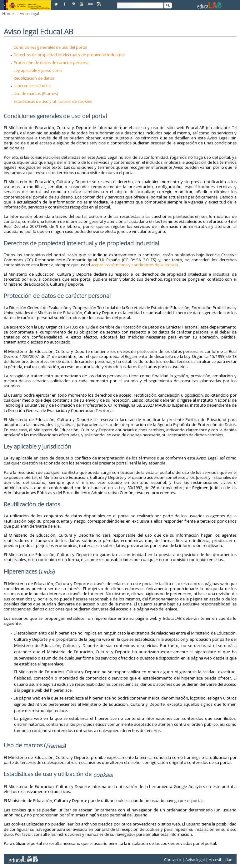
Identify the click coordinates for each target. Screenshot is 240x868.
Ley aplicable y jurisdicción (38, 70)
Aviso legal (29, 13)
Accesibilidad (221, 860)
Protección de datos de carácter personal (51, 63)
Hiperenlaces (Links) (32, 86)
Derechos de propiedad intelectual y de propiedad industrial (69, 55)
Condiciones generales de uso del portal (50, 47)
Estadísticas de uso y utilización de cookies (53, 101)
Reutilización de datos (34, 78)
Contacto (173, 860)
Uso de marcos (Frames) (36, 93)
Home (8, 13)
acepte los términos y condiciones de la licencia (134, 265)
